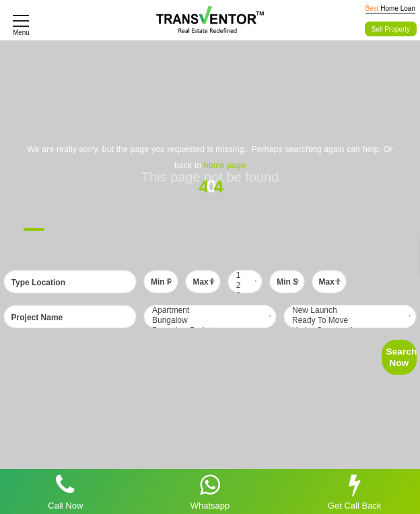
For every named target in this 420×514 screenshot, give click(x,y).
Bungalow (210, 321)
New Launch (350, 310)
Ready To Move (350, 321)
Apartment (210, 310)
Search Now (401, 357)
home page (225, 166)
